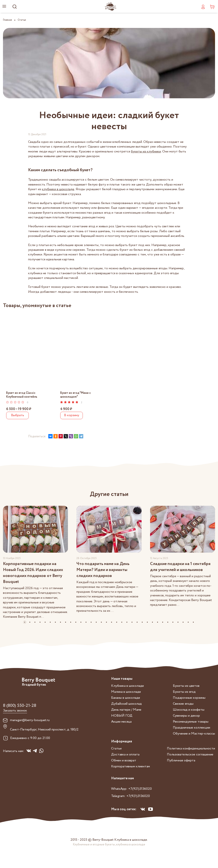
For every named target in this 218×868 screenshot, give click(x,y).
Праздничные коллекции (191, 728)
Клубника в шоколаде (128, 686)
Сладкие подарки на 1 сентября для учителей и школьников (180, 567)
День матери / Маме (126, 710)
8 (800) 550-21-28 (20, 706)
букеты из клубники (146, 151)
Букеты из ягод (184, 692)
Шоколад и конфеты (189, 710)
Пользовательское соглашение (190, 754)
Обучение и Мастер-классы (194, 734)
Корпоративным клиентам (131, 766)
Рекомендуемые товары (191, 722)
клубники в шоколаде (58, 189)
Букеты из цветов (186, 686)
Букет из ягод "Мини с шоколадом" (75, 395)
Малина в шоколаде (126, 692)
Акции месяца (121, 722)
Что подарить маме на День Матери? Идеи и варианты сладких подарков (103, 570)
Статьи (116, 748)
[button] (25, 622)
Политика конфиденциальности (191, 748)
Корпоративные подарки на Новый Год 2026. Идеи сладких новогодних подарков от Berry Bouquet (33, 573)
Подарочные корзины (189, 698)
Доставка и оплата (125, 754)
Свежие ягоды (183, 704)
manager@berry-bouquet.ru (30, 720)
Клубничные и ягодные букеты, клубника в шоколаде (109, 845)
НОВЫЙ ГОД (122, 716)
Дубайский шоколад (126, 704)
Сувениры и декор (186, 716)
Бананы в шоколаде (126, 698)
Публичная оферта (181, 760)
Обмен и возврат (124, 760)
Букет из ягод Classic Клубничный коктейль (22, 395)
